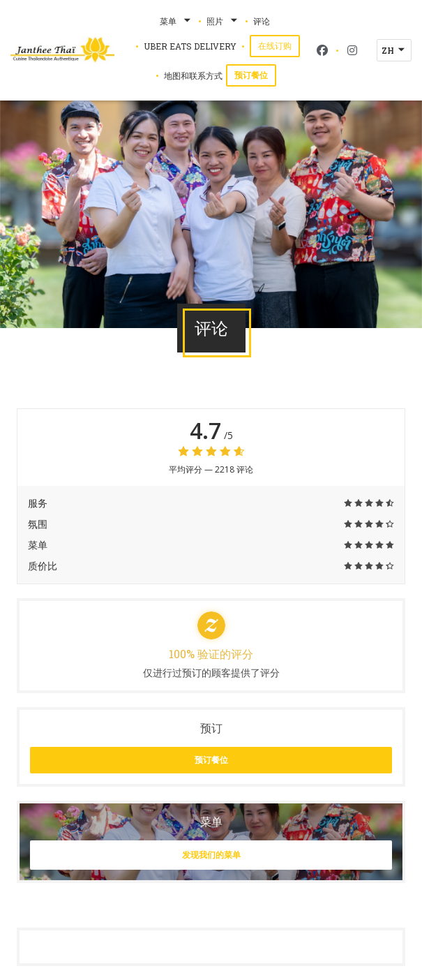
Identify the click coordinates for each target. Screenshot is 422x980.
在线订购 (279, 45)
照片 (223, 21)
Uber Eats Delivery (190, 45)
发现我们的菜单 (211, 855)
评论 (262, 21)
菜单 (176, 21)
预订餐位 (251, 75)
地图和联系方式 (193, 75)
